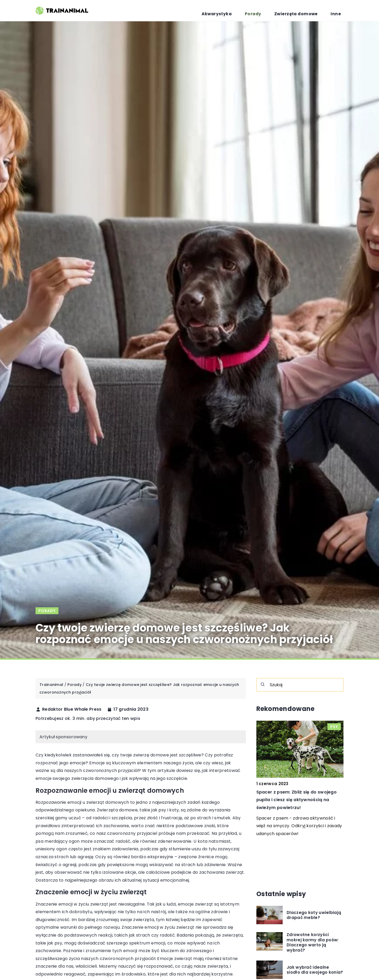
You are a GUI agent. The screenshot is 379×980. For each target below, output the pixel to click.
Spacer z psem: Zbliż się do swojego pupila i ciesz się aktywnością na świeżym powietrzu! (297, 800)
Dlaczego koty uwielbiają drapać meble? (314, 915)
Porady (271, 11)
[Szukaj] (263, 684)
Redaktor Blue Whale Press (72, 709)
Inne (339, 11)
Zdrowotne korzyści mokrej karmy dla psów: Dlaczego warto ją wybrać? (313, 942)
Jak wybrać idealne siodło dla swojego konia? (315, 970)
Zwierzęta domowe (306, 11)
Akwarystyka (242, 11)
